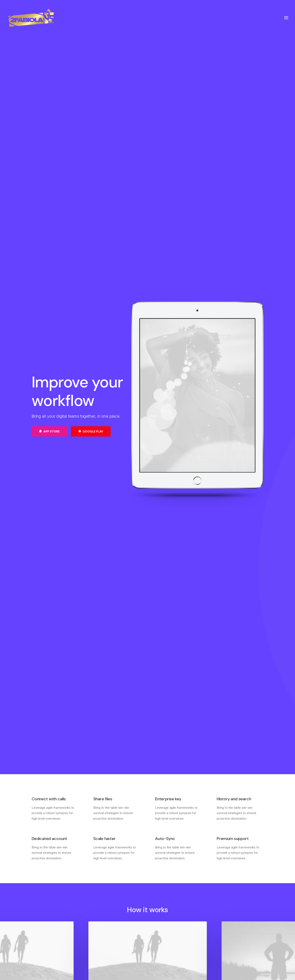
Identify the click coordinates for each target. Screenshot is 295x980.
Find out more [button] (148, 730)
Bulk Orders (163, 928)
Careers (99, 917)
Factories (100, 912)
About (98, 906)
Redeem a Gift (227, 923)
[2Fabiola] (31, 18)
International (102, 923)
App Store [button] (49, 187)
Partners (161, 917)
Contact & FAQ (166, 906)
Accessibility (102, 928)
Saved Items (226, 912)
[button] (147, 657)
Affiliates (161, 923)
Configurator (164, 912)
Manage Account (229, 906)
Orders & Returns (229, 917)
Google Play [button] (91, 187)
